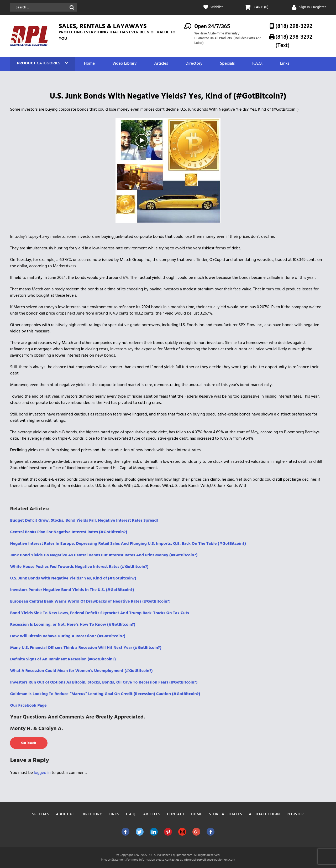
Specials (227, 64)
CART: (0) (261, 7)
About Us (65, 814)
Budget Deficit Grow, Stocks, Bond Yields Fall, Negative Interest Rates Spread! (84, 521)
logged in (42, 773)
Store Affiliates (226, 814)
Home (89, 64)
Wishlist (217, 7)
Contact (176, 814)
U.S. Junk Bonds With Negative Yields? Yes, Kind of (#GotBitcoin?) (73, 578)
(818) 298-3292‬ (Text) (294, 41)
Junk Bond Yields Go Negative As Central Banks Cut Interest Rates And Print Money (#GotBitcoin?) (104, 555)
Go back (29, 743)
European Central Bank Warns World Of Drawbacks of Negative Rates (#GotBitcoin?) (90, 602)
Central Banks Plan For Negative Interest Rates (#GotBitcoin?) (69, 532)
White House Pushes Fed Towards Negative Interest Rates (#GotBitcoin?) (79, 567)
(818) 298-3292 (294, 26)
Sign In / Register (313, 7)
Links (285, 64)
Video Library (125, 64)
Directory (194, 64)
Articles (161, 64)
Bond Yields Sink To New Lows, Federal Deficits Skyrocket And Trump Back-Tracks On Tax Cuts (99, 613)
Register (295, 814)
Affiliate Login (264, 814)
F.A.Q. (257, 64)
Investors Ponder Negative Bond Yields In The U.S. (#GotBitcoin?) (72, 590)
